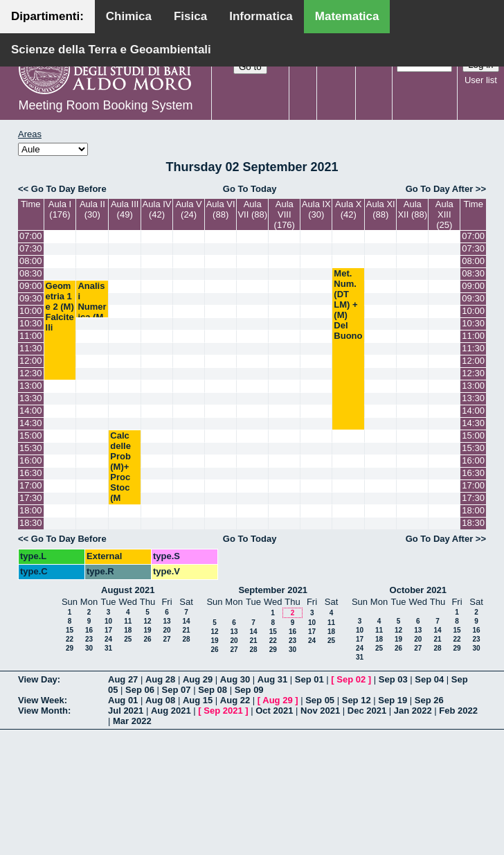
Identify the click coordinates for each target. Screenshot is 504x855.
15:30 (31, 448)
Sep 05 (320, 700)
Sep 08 (213, 690)
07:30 (31, 248)
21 (186, 630)
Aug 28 (160, 679)
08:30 (31, 273)
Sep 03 (393, 679)
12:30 (31, 373)
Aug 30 (235, 679)
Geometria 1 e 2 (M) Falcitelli (60, 307)
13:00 (31, 386)
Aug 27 (123, 679)
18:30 (31, 523)
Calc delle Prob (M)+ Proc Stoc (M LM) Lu (120, 477)
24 (108, 639)
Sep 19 (393, 700)
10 (108, 621)
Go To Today (250, 189)
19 (147, 630)
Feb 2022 (458, 711)
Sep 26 (429, 700)
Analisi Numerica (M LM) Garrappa (92, 317)
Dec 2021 (367, 711)
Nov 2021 (320, 711)
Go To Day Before (69, 189)
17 (108, 630)
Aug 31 (272, 679)
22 (70, 639)
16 (89, 630)
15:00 (31, 435)
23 (89, 639)
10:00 (31, 311)
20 (166, 630)
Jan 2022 (413, 711)
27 (166, 639)
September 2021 (273, 590)
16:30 (31, 473)
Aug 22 (235, 700)
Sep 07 (177, 690)
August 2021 (128, 590)
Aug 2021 (171, 711)
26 (147, 639)
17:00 (31, 485)
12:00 (31, 361)
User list (481, 80)
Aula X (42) (348, 209)
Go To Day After (440, 189)
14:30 (31, 423)
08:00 (31, 261)
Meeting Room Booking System (105, 105)
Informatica (261, 16)
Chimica (129, 16)
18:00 (31, 510)
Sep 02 (351, 679)
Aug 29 (198, 679)
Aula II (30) (92, 209)
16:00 (31, 460)
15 (70, 630)
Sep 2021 (223, 711)
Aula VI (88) (221, 209)
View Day (38, 679)
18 (128, 630)
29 (70, 648)
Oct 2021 (274, 711)
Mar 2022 (132, 721)
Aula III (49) (125, 209)
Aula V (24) (188, 209)
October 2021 (418, 590)
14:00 (31, 411)
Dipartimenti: (47, 16)
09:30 (31, 298)
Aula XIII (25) (444, 214)
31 (108, 648)
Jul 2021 (126, 711)
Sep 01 (309, 679)
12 (147, 621)
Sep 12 (357, 700)
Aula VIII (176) (285, 214)
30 (89, 648)
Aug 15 (198, 700)
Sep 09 (249, 690)
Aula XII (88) (412, 209)
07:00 (31, 236)
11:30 (31, 348)
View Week (41, 700)
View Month (43, 711)
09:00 (31, 286)
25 (128, 639)
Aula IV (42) (157, 209)
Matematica (347, 16)
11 (128, 621)
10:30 (31, 323)
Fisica (190, 16)
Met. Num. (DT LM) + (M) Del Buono (348, 305)
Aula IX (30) (316, 209)
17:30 (31, 498)
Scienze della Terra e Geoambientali (111, 50)
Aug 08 (160, 700)
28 (186, 639)
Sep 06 (140, 690)
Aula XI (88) (381, 209)
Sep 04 (429, 679)
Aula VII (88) (252, 209)
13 (166, 621)
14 (186, 621)
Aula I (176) (60, 209)
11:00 (31, 336)
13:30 (31, 398)
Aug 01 (123, 700)
